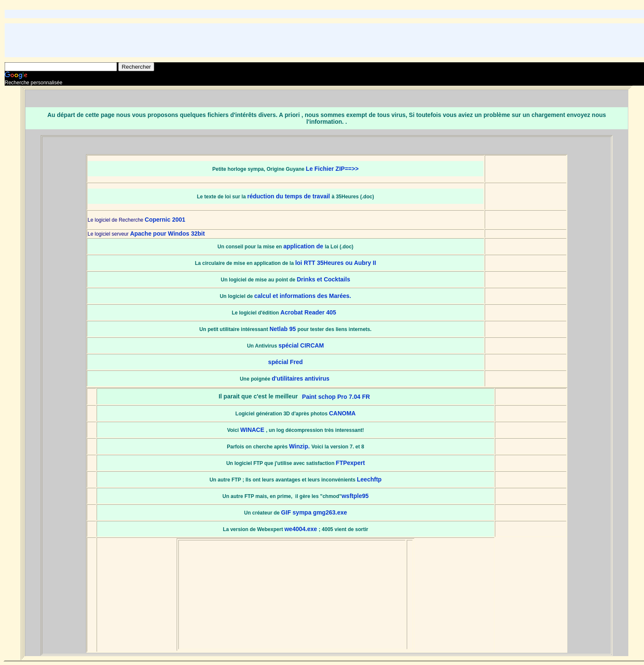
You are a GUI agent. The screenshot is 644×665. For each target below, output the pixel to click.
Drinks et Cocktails (323, 279)
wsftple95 (355, 496)
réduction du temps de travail (289, 196)
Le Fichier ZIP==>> (332, 169)
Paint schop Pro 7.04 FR (336, 397)
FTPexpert (350, 463)
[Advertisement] (327, 40)
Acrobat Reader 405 (309, 312)
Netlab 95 (283, 329)
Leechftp (369, 479)
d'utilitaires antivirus (301, 378)
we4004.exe (301, 529)
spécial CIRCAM (301, 345)
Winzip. (300, 446)
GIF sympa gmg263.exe (314, 512)
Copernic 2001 (165, 220)
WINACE (253, 430)
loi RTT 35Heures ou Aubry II (336, 263)
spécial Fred (286, 362)
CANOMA (342, 413)
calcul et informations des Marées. (303, 296)
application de (304, 246)
